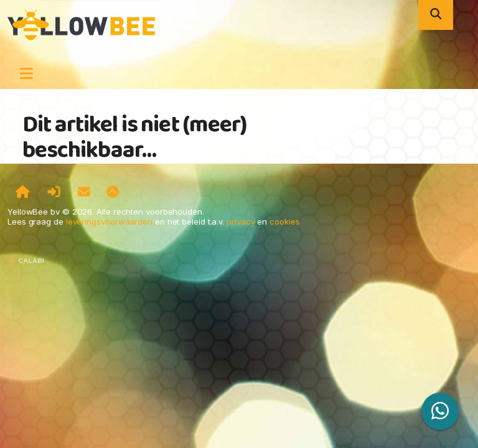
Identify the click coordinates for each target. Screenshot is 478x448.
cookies (284, 222)
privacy (241, 222)
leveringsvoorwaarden (109, 222)
